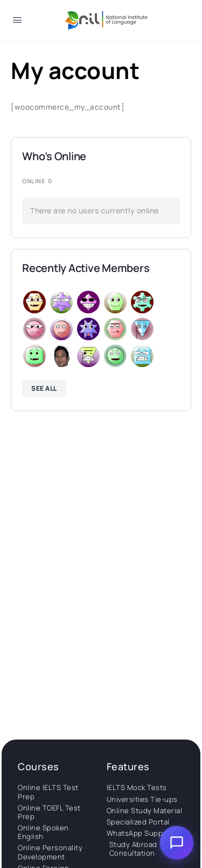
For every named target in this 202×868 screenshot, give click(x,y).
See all (44, 388)
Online (37, 181)
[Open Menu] (17, 22)
